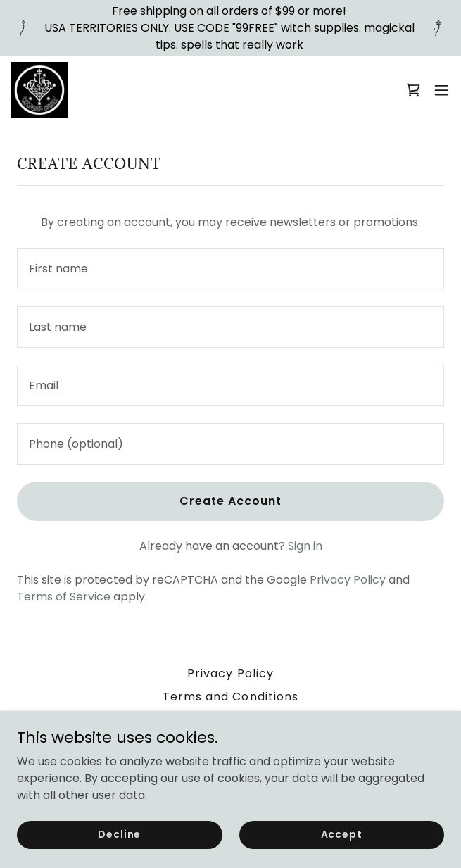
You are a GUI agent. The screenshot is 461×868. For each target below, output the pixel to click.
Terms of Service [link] (64, 597)
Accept (342, 834)
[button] (441, 90)
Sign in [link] (305, 546)
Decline (119, 834)
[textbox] (230, 269)
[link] (39, 90)
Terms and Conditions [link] (230, 697)
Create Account (230, 501)
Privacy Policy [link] (348, 580)
